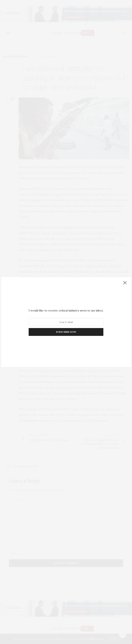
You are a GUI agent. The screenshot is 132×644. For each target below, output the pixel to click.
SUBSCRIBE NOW (66, 332)
